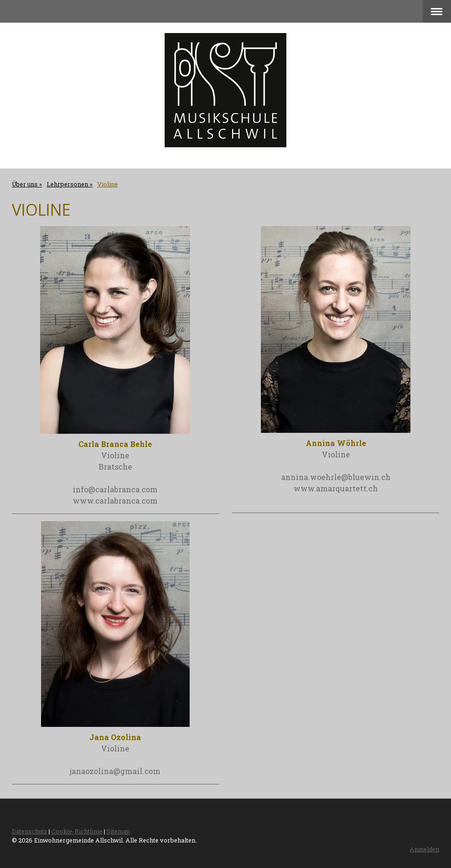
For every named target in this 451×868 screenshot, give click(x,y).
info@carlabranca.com (115, 489)
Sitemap (118, 831)
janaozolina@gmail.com (115, 771)
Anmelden (424, 849)
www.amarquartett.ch (336, 488)
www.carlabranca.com (115, 501)
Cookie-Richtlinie (77, 831)
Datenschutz (29, 831)
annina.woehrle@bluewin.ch (336, 477)
